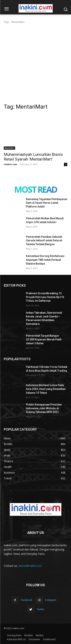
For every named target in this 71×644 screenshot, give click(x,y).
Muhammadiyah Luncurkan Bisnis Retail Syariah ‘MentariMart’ (33, 157)
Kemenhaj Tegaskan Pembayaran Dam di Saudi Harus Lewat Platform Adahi (47, 203)
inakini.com (10, 164)
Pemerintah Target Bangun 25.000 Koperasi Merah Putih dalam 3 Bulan (44, 339)
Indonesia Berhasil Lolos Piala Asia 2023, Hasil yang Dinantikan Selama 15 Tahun (46, 389)
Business (9, 148)
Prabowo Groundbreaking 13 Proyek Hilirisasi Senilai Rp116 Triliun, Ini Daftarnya (45, 297)
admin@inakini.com (30, 566)
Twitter (40, 609)
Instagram (51, 600)
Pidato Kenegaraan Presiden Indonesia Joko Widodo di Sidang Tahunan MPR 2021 (44, 408)
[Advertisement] (35, 62)
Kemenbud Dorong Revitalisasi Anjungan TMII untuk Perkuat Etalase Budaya (45, 260)
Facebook (27, 600)
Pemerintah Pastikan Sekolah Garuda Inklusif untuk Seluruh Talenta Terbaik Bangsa (44, 241)
